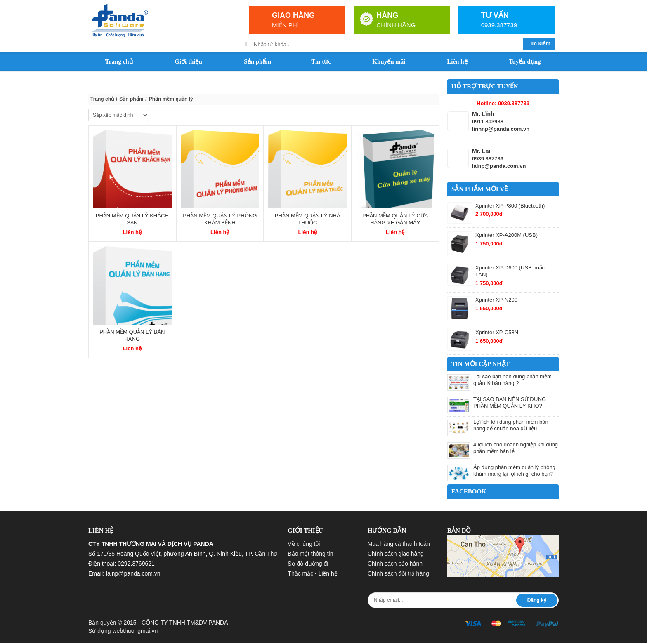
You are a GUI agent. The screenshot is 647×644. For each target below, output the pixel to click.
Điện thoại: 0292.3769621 (122, 564)
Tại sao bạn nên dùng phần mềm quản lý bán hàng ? (512, 380)
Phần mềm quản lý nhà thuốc (308, 219)
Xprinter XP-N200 (496, 300)
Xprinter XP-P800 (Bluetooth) (510, 206)
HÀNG (387, 15)
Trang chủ (102, 99)
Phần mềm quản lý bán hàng (132, 335)
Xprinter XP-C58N (497, 332)
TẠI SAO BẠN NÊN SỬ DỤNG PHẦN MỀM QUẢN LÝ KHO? (510, 403)
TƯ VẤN (495, 15)
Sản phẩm (131, 99)
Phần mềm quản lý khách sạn (132, 219)
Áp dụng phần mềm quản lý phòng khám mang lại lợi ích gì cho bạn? (514, 471)
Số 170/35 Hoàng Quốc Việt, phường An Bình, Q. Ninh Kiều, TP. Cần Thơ (183, 554)
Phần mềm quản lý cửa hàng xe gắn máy (395, 219)
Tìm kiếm (539, 44)
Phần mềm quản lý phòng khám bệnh (220, 219)
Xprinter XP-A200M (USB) (507, 235)
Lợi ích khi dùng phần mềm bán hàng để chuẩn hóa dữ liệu (511, 425)
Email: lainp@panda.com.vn (124, 573)
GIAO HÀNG (293, 15)
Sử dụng (123, 631)
